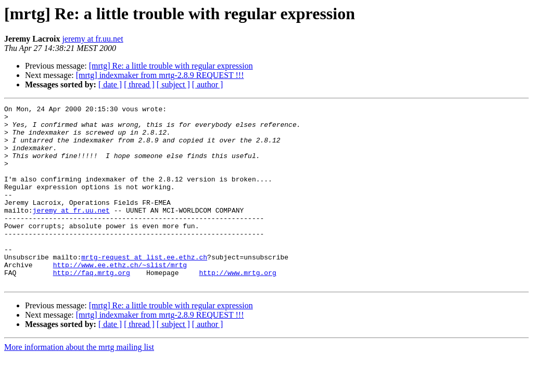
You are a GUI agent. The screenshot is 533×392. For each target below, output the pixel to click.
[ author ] (208, 84)
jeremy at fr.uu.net (92, 39)
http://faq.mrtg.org (92, 307)
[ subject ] (173, 84)
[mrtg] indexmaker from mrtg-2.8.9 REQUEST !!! (160, 75)
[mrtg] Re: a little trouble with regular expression (171, 66)
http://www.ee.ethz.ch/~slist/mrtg (120, 297)
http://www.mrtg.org (237, 307)
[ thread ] (139, 84)
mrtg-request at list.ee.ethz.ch (144, 288)
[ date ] (110, 84)
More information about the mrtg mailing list (79, 383)
